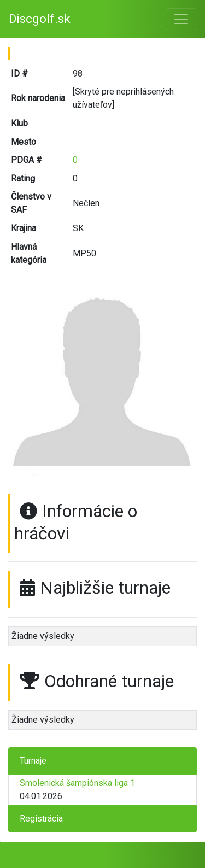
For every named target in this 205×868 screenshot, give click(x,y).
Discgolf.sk (40, 19)
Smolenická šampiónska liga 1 (77, 783)
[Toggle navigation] (181, 19)
